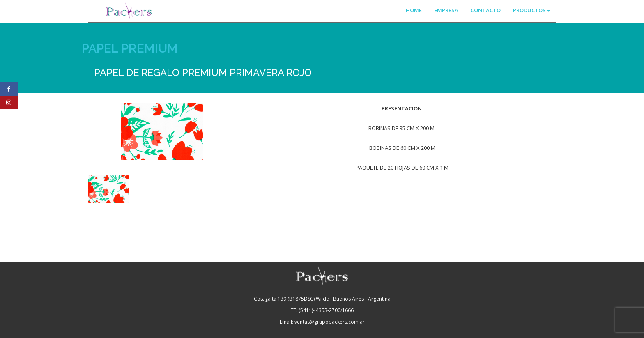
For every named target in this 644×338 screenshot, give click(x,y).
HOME (414, 10)
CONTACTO (486, 10)
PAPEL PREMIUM (130, 48)
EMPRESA (446, 10)
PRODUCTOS (531, 10)
